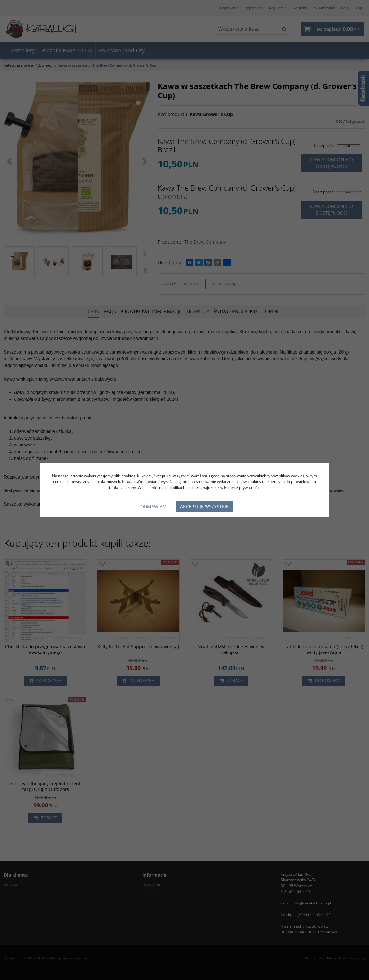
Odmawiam (154, 506)
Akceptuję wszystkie (204, 506)
